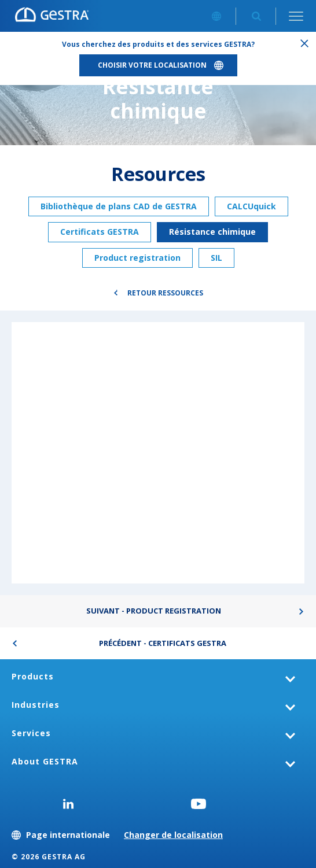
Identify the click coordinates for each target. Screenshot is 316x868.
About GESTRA (45, 761)
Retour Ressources (165, 293)
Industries (36, 705)
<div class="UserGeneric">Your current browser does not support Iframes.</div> (158, 452)
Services (31, 733)
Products (33, 676)
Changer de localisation (173, 835)
